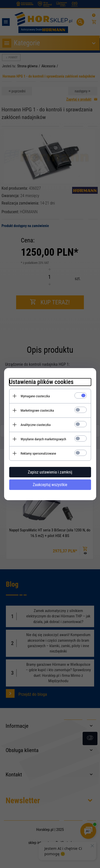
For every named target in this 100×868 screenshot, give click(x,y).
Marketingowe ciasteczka (37, 410)
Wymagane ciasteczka (35, 396)
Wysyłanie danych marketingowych (43, 439)
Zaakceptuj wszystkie (50, 485)
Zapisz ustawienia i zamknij (50, 472)
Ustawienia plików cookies (41, 382)
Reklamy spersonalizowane (38, 453)
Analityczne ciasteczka (36, 425)
